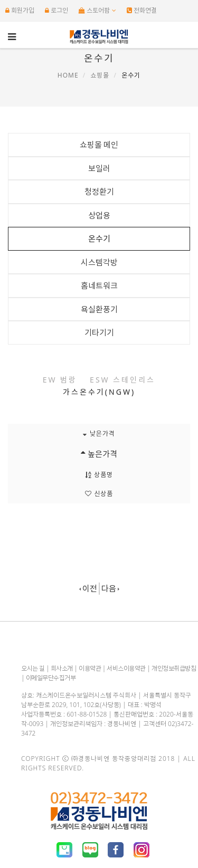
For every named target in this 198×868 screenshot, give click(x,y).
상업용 (99, 215)
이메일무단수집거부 (51, 678)
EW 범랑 (60, 380)
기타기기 (99, 332)
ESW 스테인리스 (122, 380)
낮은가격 (99, 433)
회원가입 (20, 10)
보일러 (99, 168)
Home (68, 75)
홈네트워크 (99, 285)
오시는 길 (33, 668)
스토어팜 (97, 10)
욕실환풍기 (99, 309)
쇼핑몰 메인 (99, 145)
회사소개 (62, 668)
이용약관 (90, 668)
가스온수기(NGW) (99, 392)
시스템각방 (99, 262)
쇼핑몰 (100, 75)
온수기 (99, 239)
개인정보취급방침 (174, 668)
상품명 (99, 475)
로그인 (56, 10)
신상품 (99, 494)
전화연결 (142, 10)
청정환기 (99, 192)
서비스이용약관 (126, 668)
